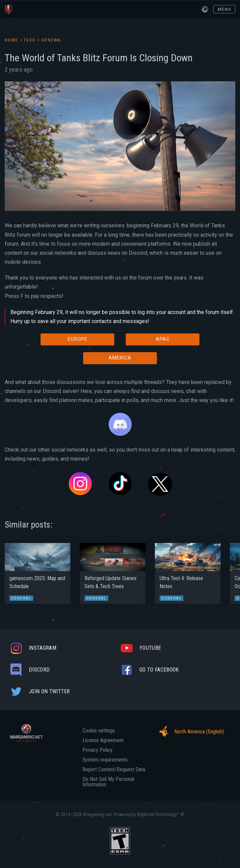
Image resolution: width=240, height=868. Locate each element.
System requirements (105, 760)
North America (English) (190, 732)
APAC (163, 339)
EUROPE (78, 339)
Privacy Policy (98, 750)
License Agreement (103, 740)
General (52, 40)
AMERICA (120, 358)
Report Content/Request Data (114, 770)
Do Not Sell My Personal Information (108, 782)
